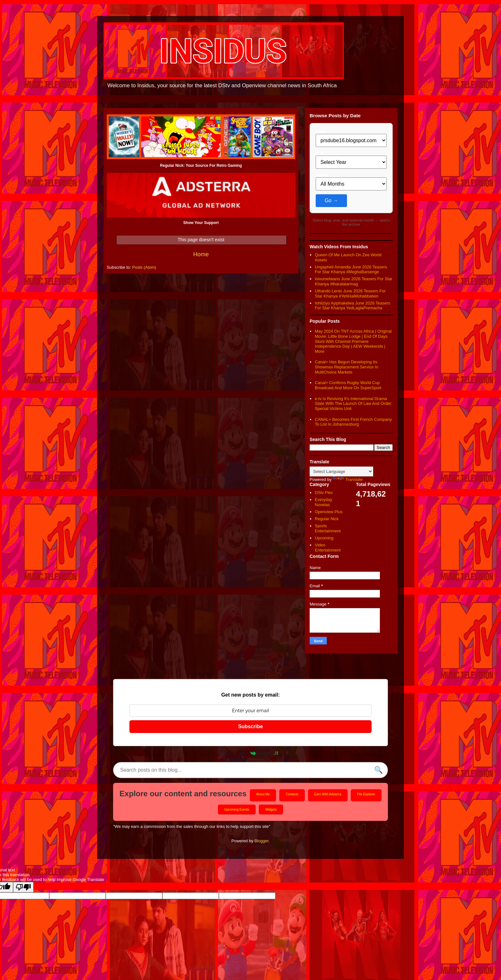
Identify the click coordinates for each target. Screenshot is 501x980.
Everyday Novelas (323, 502)
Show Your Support (201, 223)
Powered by (250, 753)
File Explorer (366, 794)
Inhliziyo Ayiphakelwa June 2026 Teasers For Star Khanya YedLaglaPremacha (352, 306)
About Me (263, 794)
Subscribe (250, 726)
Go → (331, 201)
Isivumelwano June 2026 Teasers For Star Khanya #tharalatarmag (354, 281)
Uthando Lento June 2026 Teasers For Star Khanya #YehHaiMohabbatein (350, 293)
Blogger (261, 841)
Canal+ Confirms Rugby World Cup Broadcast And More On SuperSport (348, 385)
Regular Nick (327, 519)
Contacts (292, 794)
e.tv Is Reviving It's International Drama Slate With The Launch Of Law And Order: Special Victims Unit (354, 404)
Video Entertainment (328, 548)
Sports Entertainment (328, 528)
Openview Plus (329, 512)
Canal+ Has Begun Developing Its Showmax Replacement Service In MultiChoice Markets (347, 367)
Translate (348, 479)
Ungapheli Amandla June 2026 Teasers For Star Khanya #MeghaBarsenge (351, 270)
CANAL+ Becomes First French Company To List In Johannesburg (353, 422)
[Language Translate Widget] (341, 471)
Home (201, 254)
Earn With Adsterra (328, 794)
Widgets (271, 810)
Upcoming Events (237, 810)
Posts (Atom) (144, 267)
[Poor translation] (23, 887)
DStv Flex (324, 493)
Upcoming (324, 538)
